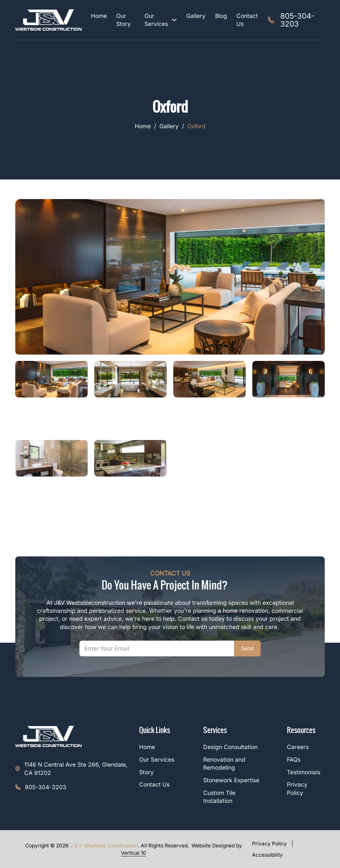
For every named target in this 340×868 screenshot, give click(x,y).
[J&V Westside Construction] (48, 20)
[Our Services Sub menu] (174, 20)
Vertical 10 (133, 853)
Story (146, 772)
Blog (221, 16)
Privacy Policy (269, 844)
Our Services (156, 20)
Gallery (196, 16)
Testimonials (304, 772)
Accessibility (267, 855)
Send (247, 648)
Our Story (124, 20)
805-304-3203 (46, 787)
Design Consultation (230, 747)
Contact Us (247, 20)
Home (99, 16)
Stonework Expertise (231, 780)
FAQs (294, 759)
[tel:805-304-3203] (296, 20)
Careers (298, 747)
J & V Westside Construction (104, 846)
